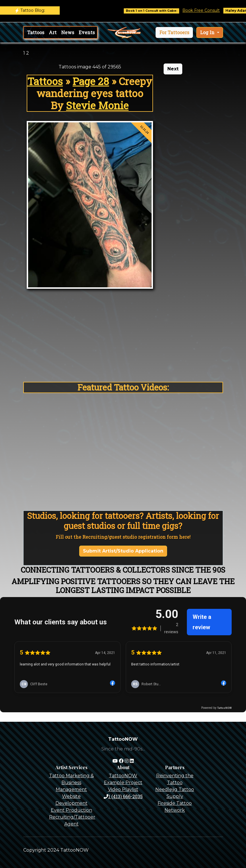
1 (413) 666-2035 (123, 796)
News (68, 32)
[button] (174, 32)
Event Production (71, 810)
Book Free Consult (206, 10)
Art (53, 32)
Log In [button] (208, 32)
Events (87, 32)
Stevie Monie (97, 105)
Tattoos (36, 32)
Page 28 (91, 81)
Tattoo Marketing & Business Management (71, 783)
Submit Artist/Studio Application (123, 551)
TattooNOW (123, 776)
